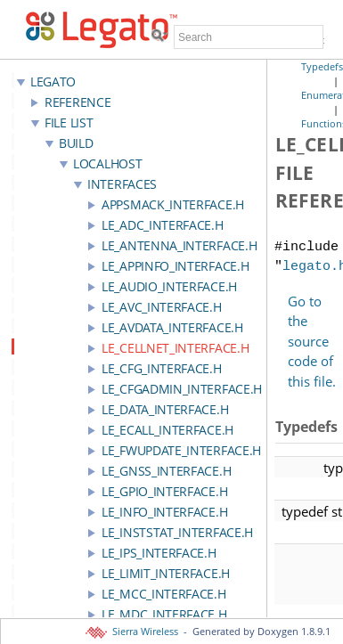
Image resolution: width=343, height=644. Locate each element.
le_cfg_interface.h (162, 368)
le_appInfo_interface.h (175, 266)
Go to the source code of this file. (312, 341)
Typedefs (322, 67)
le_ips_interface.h (159, 553)
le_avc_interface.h (162, 307)
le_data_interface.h (165, 409)
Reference (78, 102)
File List (69, 122)
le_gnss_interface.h (166, 471)
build (76, 143)
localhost (107, 163)
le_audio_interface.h (169, 286)
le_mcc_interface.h (164, 594)
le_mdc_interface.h (164, 614)
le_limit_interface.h (166, 573)
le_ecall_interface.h (167, 430)
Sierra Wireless (133, 632)
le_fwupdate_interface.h (181, 450)
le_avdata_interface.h (172, 327)
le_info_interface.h (164, 512)
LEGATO (53, 82)
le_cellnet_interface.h (175, 348)
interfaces (122, 184)
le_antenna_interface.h (179, 245)
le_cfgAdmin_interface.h (182, 389)
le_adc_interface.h (163, 225)
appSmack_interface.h (173, 204)
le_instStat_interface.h (177, 532)
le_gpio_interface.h (164, 491)
